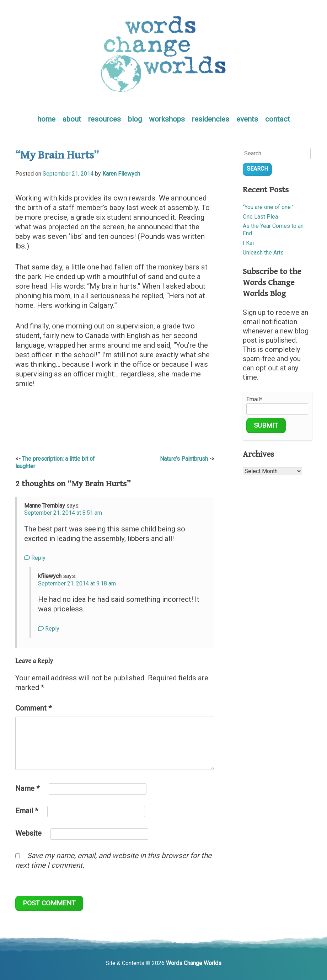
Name (28, 788)
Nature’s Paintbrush (184, 459)
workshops (167, 119)
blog (135, 119)
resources (104, 119)
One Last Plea (260, 217)
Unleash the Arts (263, 253)
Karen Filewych (121, 174)
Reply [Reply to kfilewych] (49, 629)
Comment (34, 708)
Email (27, 811)
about (72, 119)
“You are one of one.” (268, 207)
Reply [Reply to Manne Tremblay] (35, 558)
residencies (211, 119)
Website (28, 833)
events (247, 119)
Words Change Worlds (194, 963)
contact (278, 119)
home (46, 119)
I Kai (248, 243)
